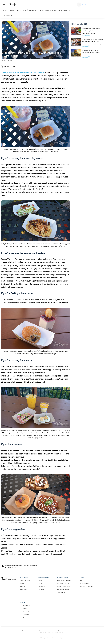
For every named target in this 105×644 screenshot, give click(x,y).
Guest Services (84, 583)
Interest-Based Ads (86, 630)
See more (86, 35)
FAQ (81, 580)
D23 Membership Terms (20, 630)
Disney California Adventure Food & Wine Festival (23, 73)
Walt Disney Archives (64, 580)
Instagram (26, 605)
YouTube (26, 611)
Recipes (41, 583)
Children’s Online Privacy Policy (70, 630)
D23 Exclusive (22, 11)
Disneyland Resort (28, 565)
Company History (63, 583)
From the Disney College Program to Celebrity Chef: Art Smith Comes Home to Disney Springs (93, 42)
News (12, 11)
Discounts (24, 589)
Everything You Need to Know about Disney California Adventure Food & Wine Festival (92, 31)
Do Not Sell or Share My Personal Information (52, 632)
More (82, 577)
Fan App (41, 589)
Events (23, 586)
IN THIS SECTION (9, 15)
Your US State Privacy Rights (53, 630)
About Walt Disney (64, 586)
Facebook (26, 614)
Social (23, 602)
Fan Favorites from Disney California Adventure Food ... (50, 11)
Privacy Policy (40, 630)
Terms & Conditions (86, 586)
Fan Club (24, 577)
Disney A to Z (62, 592)
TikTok (25, 608)
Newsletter (42, 586)
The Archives (62, 577)
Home (5, 11)
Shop (22, 583)
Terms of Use (31, 630)
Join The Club (25, 580)
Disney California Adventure (13, 565)
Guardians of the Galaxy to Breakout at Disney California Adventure (91, 53)
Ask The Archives (63, 589)
